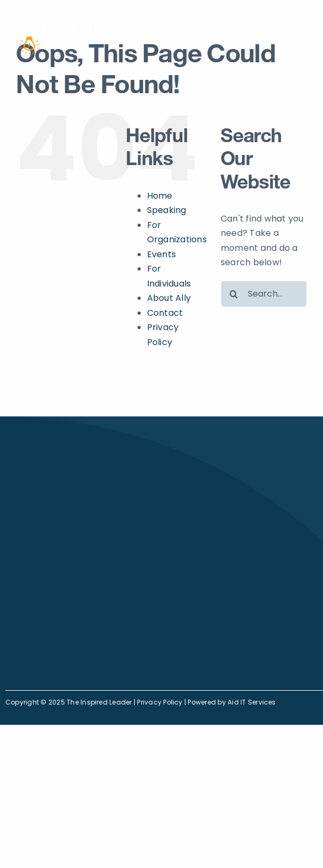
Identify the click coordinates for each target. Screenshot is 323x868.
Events (161, 254)
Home (160, 196)
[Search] (234, 294)
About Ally (169, 298)
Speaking (167, 210)
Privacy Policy (160, 702)
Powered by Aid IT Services (232, 702)
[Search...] (264, 294)
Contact (165, 313)
